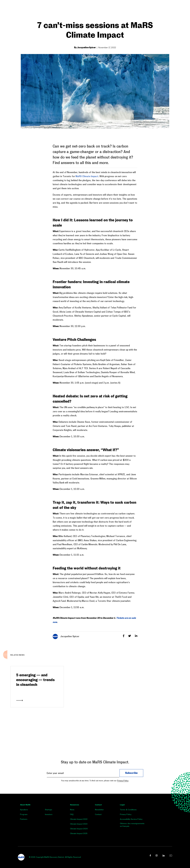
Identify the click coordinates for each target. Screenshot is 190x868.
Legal (122, 805)
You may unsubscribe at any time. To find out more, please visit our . (95, 781)
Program (24, 814)
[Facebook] (124, 636)
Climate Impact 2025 (79, 833)
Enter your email (55, 773)
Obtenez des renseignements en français (132, 825)
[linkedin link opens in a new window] (164, 855)
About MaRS (25, 805)
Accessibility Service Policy (131, 819)
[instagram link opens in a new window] (157, 855)
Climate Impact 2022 (79, 819)
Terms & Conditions (128, 810)
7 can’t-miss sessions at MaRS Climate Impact (95, 31)
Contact (98, 805)
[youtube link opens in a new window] (171, 855)
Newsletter (99, 810)
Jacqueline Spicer (66, 636)
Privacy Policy (123, 781)
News (72, 810)
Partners (24, 819)
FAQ (72, 814)
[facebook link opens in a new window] (150, 855)
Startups (49, 810)
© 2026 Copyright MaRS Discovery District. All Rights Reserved (55, 857)
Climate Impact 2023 (79, 824)
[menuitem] (33, 810)
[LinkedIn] (136, 636)
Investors (49, 814)
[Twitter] (130, 636)
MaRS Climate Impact (87, 176)
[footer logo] (21, 857)
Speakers (24, 810)
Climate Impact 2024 (79, 829)
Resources (75, 805)
